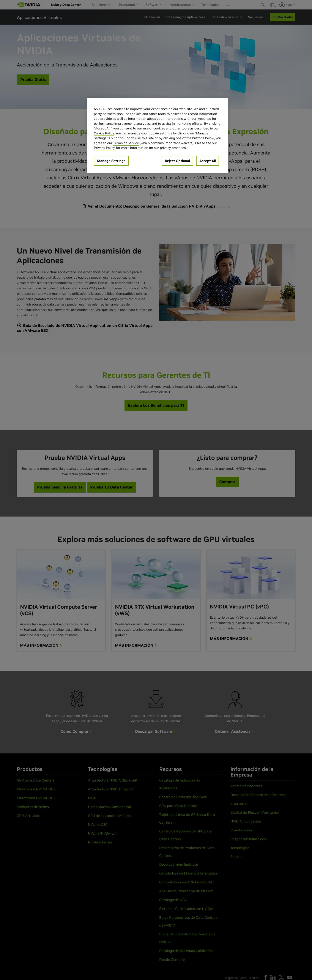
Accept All (208, 161)
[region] (158, 136)
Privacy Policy (104, 148)
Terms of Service (126, 143)
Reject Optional (177, 161)
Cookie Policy (104, 133)
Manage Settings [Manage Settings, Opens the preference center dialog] (111, 161)
